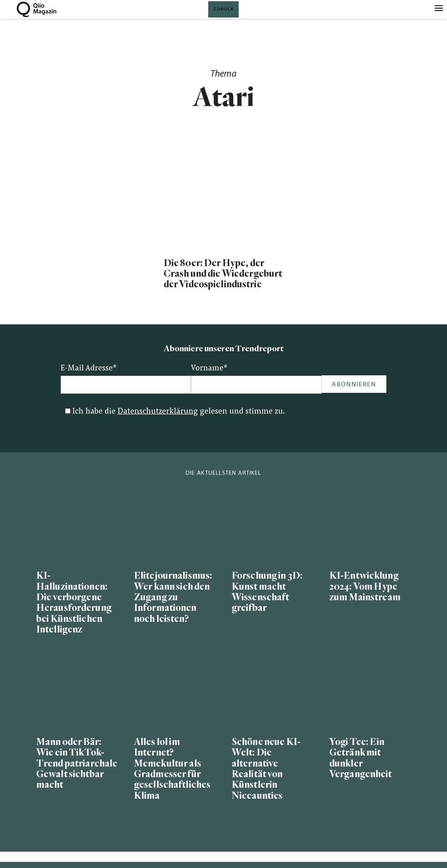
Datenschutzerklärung (158, 412)
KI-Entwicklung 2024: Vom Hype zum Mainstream (365, 587)
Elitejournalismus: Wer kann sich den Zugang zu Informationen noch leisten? (173, 597)
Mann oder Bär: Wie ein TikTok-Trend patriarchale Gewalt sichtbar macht (77, 764)
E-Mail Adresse (89, 369)
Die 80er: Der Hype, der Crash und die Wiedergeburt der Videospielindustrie (223, 274)
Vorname (209, 369)
